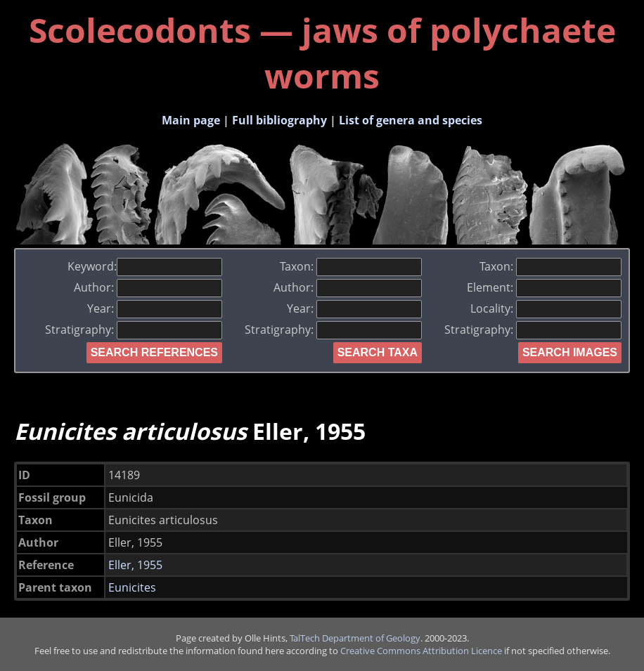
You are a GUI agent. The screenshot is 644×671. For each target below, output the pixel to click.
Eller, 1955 (135, 565)
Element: (544, 287)
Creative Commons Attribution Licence (421, 651)
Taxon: (351, 266)
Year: (155, 308)
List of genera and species (411, 120)
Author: (148, 287)
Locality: (546, 308)
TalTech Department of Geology (355, 638)
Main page (191, 120)
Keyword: (145, 266)
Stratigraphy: (134, 330)
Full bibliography (279, 120)
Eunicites (132, 587)
